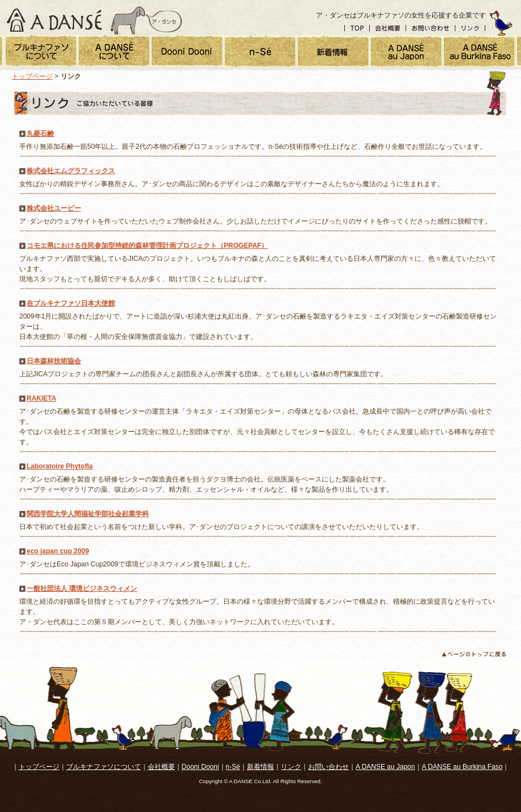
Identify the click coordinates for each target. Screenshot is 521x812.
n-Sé (233, 767)
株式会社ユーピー (54, 208)
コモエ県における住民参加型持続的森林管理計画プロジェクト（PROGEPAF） (147, 246)
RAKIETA (41, 398)
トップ (357, 28)
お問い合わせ (431, 28)
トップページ (32, 76)
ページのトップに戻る (473, 654)
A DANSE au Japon (385, 767)
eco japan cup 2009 (58, 551)
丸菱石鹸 (40, 134)
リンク (471, 28)
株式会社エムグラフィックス (71, 171)
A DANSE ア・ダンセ (55, 18)
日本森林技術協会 (54, 361)
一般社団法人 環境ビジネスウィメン (82, 588)
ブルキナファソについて (104, 767)
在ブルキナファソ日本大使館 (71, 303)
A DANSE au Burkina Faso (462, 767)
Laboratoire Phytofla (60, 466)
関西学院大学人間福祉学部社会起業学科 (88, 514)
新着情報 (260, 767)
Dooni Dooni (200, 767)
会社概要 (388, 28)
